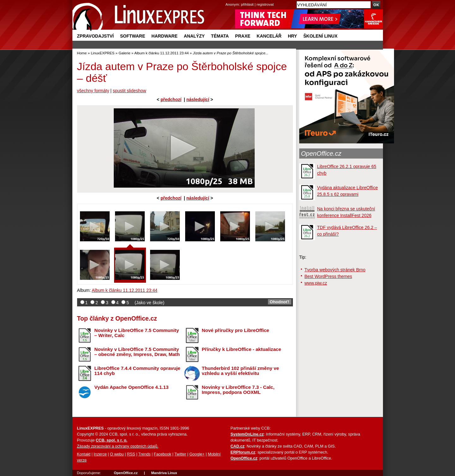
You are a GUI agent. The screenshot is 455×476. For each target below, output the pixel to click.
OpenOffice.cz (321, 154)
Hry (292, 36)
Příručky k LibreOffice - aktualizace (242, 349)
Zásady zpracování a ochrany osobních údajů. (118, 446)
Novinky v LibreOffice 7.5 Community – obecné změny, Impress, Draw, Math (137, 352)
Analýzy (194, 36)
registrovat (265, 4)
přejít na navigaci (228, 0)
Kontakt (84, 454)
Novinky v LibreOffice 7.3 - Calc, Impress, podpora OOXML (238, 390)
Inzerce (100, 454)
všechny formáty (93, 91)
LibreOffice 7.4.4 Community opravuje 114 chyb (137, 371)
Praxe (243, 36)
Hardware (164, 36)
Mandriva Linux (164, 473)
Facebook (163, 454)
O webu (117, 454)
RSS (131, 454)
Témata (220, 36)
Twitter (180, 454)
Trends (145, 454)
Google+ (197, 454)
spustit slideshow (130, 91)
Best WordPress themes (328, 276)
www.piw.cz (316, 283)
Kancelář (269, 36)
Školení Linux (320, 36)
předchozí (171, 99)
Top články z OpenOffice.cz (117, 318)
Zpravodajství (95, 36)
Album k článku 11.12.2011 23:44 (161, 53)
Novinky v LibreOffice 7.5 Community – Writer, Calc (137, 333)
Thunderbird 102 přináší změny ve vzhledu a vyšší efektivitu (240, 371)
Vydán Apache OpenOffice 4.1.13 (132, 387)
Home (82, 53)
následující (198, 99)
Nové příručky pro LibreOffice (236, 330)
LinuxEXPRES (103, 53)
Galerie (124, 53)
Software (133, 36)
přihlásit (247, 4)
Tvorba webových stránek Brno (335, 270)
